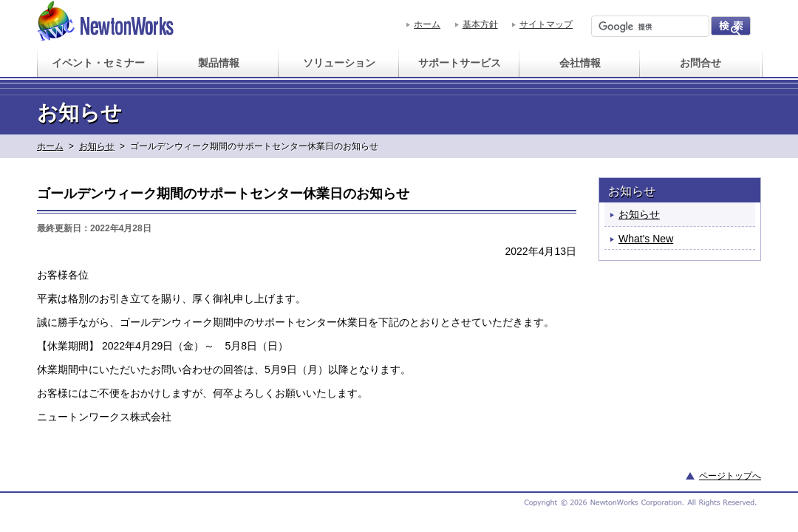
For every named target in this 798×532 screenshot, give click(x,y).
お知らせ (97, 146)
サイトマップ (546, 24)
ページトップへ (730, 476)
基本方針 (480, 24)
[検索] (649, 27)
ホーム (427, 24)
